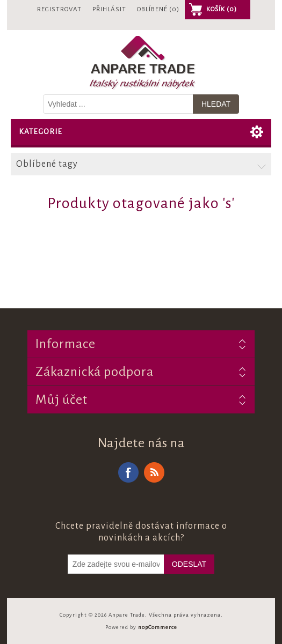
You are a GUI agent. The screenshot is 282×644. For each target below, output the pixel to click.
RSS (154, 472)
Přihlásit (109, 9)
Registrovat (59, 9)
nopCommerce (158, 627)
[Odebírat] (116, 564)
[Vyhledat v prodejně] (118, 104)
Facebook (128, 472)
